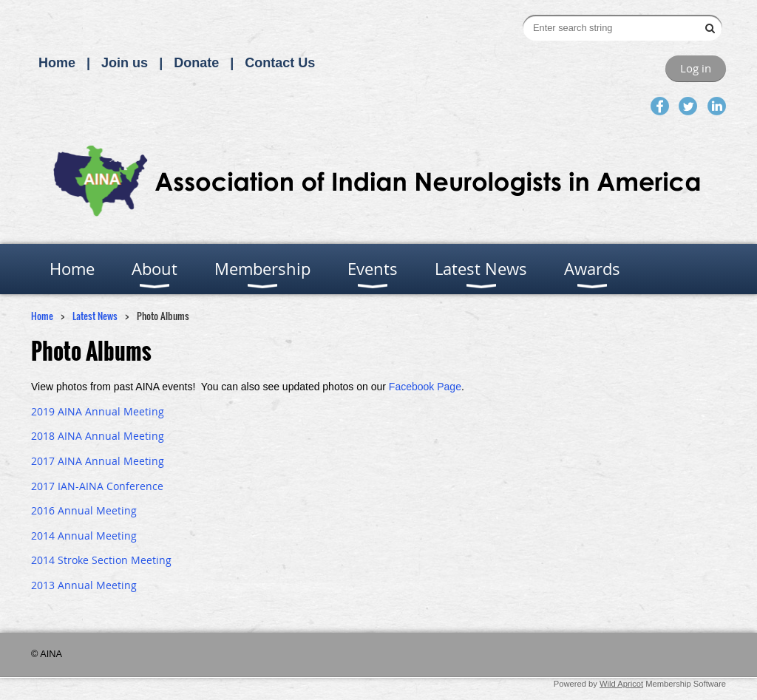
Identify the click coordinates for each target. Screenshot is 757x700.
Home (57, 63)
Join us (125, 63)
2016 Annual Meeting (84, 510)
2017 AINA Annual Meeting (98, 461)
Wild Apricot (621, 684)
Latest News (95, 316)
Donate (196, 63)
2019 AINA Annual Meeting (98, 411)
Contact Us (280, 63)
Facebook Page (425, 387)
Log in (696, 68)
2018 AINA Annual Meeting (98, 436)
